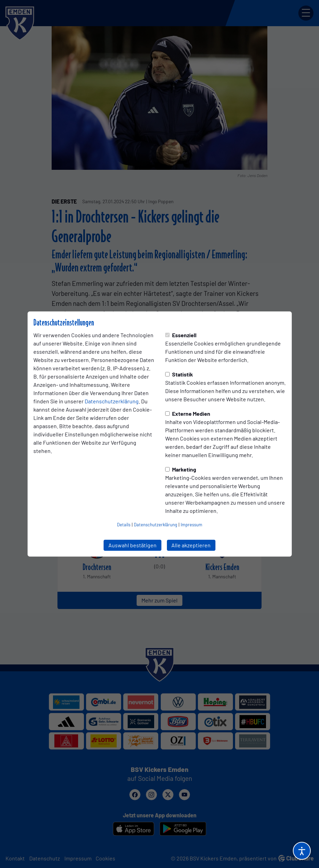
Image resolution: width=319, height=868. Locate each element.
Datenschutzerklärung (112, 401)
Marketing (181, 469)
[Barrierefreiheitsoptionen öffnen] (302, 851)
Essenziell (181, 335)
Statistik (179, 374)
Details (124, 525)
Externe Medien (188, 414)
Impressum (192, 525)
